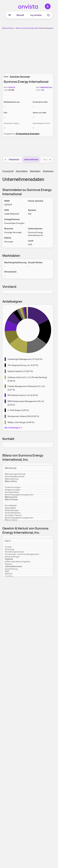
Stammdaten (22, 171)
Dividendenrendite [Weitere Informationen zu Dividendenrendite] (40, 102)
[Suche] (48, 15)
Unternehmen (31, 159)
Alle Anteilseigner (13, 428)
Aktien (18, 28)
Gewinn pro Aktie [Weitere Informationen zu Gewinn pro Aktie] (40, 113)
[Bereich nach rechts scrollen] (50, 160)
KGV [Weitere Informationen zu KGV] (5, 113)
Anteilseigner (49, 171)
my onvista (36, 15)
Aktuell (20, 15)
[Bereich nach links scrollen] (6, 160)
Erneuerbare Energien (28, 134)
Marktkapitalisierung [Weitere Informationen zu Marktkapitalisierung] (12, 102)
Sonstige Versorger (20, 77)
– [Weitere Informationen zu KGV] (4, 117)
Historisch (14, 159)
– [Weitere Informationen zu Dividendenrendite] (33, 107)
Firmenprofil (8, 171)
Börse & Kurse (8, 28)
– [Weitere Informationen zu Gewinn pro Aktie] (33, 117)
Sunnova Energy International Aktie (35, 28)
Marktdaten (35, 171)
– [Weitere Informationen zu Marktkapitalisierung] (4, 107)
